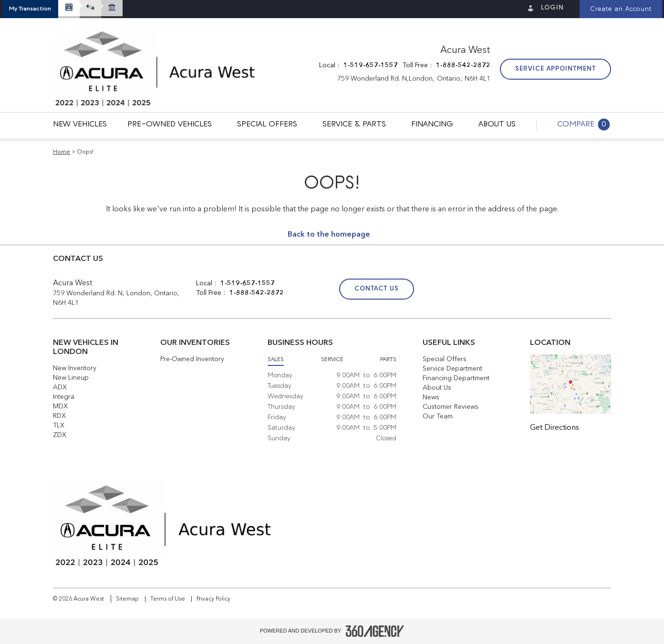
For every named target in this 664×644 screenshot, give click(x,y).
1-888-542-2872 (463, 65)
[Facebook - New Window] (494, 290)
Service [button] (332, 360)
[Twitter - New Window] (517, 290)
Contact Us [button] (377, 289)
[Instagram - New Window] (540, 290)
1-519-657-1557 (371, 65)
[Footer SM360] (375, 631)
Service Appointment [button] (555, 69)
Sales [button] (276, 360)
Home (62, 152)
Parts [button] (388, 360)
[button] (30, 9)
